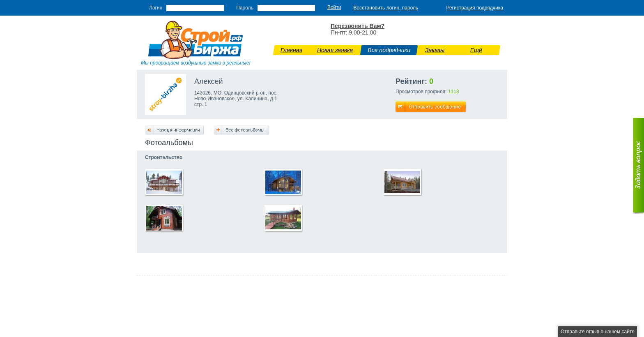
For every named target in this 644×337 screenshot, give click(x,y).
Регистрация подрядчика (475, 8)
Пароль (245, 8)
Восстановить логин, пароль (386, 8)
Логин (156, 8)
